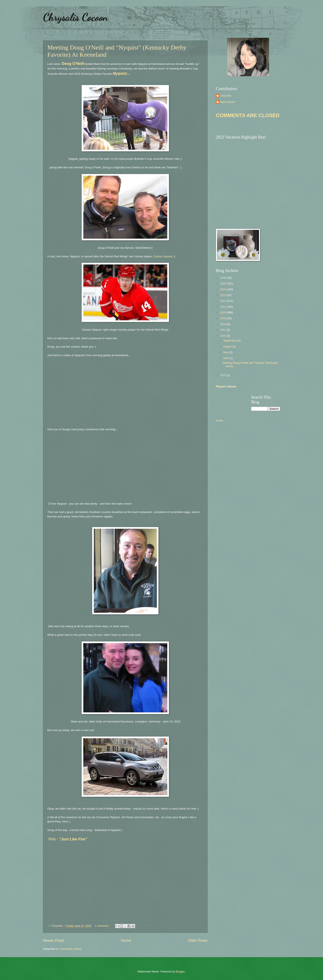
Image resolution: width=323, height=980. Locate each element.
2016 (223, 336)
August (228, 346)
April (226, 358)
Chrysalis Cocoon (75, 17)
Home (126, 941)
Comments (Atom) (70, 949)
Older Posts (197, 941)
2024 (223, 289)
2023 (223, 295)
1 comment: (102, 926)
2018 (223, 324)
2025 (223, 283)
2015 (223, 375)
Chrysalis (226, 96)
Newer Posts (54, 941)
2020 (223, 312)
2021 (223, 307)
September (230, 341)
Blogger (180, 971)
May (226, 352)
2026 (223, 278)
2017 (223, 330)
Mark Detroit (228, 102)
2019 (223, 318)
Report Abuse (226, 386)
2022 (223, 301)
